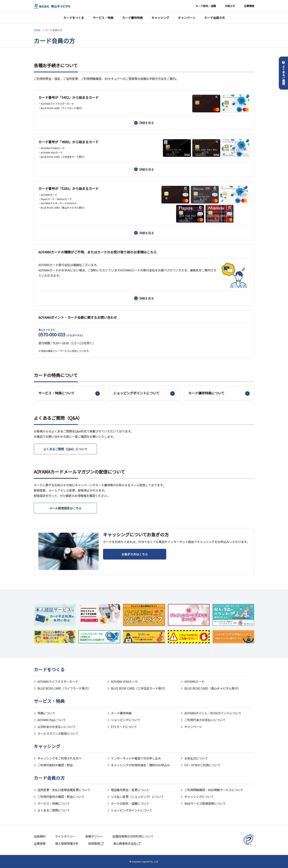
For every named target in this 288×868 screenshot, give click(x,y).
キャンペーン (187, 18)
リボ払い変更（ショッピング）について (137, 797)
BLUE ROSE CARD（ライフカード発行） (64, 688)
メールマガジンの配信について (58, 733)
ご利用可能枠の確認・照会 (55, 765)
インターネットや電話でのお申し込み (136, 758)
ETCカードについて (124, 727)
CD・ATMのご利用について (202, 765)
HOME (37, 30)
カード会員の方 (215, 18)
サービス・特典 (103, 18)
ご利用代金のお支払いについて (205, 720)
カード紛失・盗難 (206, 6)
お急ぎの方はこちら (135, 554)
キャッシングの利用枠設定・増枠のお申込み (140, 765)
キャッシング (160, 18)
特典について (46, 713)
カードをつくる (74, 18)
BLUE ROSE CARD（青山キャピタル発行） (212, 688)
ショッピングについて (126, 720)
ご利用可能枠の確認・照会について (61, 797)
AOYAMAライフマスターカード (58, 681)
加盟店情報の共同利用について (133, 836)
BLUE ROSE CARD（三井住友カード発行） (139, 688)
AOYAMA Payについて (52, 720)
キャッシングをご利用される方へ (60, 758)
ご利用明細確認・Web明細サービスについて (214, 790)
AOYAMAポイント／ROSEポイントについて (213, 713)
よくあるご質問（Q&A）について (65, 449)
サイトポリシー (65, 836)
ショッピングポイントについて (132, 810)
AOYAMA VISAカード (124, 681)
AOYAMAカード (194, 681)
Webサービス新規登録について (205, 803)
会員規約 (40, 836)
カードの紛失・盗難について (130, 803)
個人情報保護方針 (67, 843)
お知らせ (230, 6)
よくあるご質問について (54, 810)
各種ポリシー (94, 836)
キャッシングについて (199, 797)
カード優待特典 (132, 18)
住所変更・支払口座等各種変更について (64, 790)
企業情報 (249, 6)
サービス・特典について (54, 803)
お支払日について (196, 758)
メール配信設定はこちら (65, 508)
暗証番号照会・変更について (130, 790)
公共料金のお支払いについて (57, 727)
